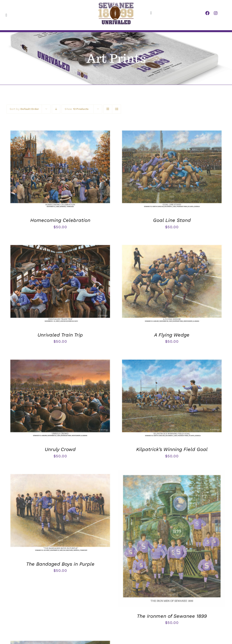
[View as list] (117, 109)
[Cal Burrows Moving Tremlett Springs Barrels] (60, 640)
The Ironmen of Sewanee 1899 (172, 616)
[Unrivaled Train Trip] (60, 244)
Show (77, 109)
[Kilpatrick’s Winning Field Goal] (172, 359)
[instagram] (216, 13)
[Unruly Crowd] (60, 359)
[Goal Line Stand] (172, 130)
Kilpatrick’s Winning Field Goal (172, 449)
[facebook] (207, 13)
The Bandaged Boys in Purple (60, 564)
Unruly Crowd (60, 449)
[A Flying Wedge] (172, 244)
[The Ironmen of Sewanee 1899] (172, 474)
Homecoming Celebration (60, 220)
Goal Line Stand (172, 220)
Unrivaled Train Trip (60, 335)
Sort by (24, 109)
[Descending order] (56, 109)
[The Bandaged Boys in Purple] (60, 474)
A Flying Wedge (172, 335)
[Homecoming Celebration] (60, 130)
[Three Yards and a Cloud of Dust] (172, 640)
